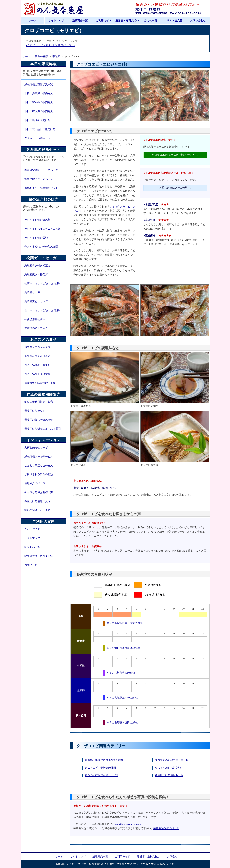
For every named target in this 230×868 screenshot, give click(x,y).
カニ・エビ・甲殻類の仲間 (100, 768)
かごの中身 (151, 21)
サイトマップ (56, 21)
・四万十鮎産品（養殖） (36, 365)
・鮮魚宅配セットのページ (37, 179)
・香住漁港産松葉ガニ (35, 319)
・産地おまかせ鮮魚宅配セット (40, 188)
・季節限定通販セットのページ (40, 170)
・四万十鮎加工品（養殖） (37, 374)
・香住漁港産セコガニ (35, 328)
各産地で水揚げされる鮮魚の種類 (104, 760)
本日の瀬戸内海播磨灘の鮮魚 (123, 648)
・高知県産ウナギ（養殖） (37, 356)
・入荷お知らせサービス (36, 448)
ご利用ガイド (104, 21)
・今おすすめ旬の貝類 (35, 238)
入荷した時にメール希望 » (175, 188)
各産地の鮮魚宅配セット (169, 775)
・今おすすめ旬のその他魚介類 (40, 247)
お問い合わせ (198, 21)
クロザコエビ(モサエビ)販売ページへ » (175, 155)
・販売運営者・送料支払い (37, 556)
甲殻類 (56, 57)
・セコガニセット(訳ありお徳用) (41, 310)
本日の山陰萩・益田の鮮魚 (122, 723)
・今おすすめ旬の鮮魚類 (36, 220)
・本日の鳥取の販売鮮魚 (36, 120)
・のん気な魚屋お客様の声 (37, 492)
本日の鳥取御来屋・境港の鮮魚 (125, 623)
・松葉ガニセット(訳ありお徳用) (41, 283)
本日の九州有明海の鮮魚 (121, 673)
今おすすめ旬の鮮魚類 (168, 768)
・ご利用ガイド (31, 529)
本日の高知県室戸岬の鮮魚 (122, 698)
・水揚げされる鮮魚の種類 (37, 474)
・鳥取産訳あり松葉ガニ (36, 275)
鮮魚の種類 (41, 57)
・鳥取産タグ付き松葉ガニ (37, 266)
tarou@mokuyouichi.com (128, 824)
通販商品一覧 (80, 21)
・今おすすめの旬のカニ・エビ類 (41, 229)
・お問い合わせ (31, 565)
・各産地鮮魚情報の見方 (36, 501)
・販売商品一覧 (31, 547)
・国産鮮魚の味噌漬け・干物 (39, 383)
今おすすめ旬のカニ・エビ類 (172, 760)
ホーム (33, 21)
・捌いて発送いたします (36, 510)
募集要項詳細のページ (166, 828)
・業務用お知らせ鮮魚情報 (37, 420)
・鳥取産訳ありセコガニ (36, 301)
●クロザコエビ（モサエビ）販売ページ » (50, 45)
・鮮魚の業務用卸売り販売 (37, 402)
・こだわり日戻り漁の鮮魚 (37, 466)
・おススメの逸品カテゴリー (39, 347)
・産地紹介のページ (33, 483)
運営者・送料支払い (127, 21)
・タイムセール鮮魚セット (37, 138)
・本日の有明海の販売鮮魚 (37, 111)
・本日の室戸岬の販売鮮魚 (37, 102)
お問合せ (172, 857)
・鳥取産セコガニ (32, 292)
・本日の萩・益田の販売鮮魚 (39, 129)
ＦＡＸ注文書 (175, 21)
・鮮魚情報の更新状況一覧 (37, 85)
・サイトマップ (31, 538)
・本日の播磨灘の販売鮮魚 (37, 94)
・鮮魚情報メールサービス (37, 457)
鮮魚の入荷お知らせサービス (102, 775)
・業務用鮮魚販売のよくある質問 (41, 429)
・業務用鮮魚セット (33, 411)
